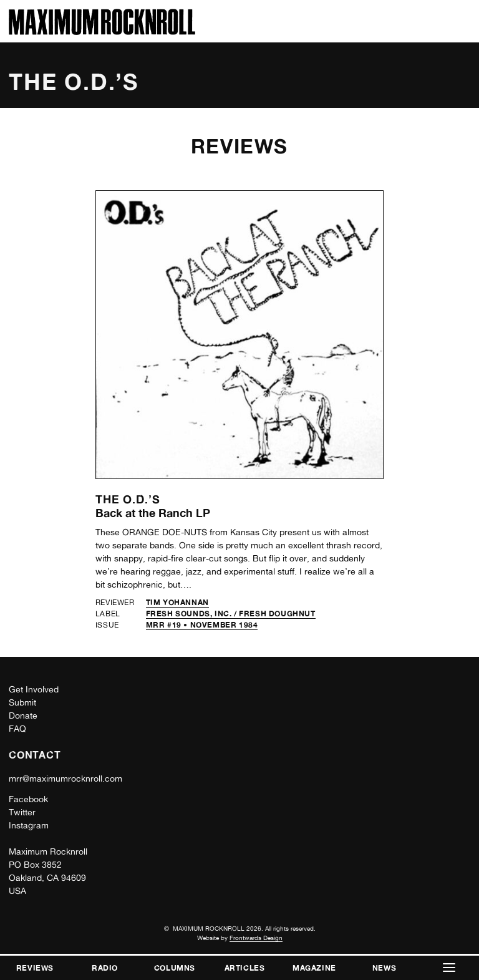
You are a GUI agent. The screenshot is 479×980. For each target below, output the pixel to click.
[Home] (102, 32)
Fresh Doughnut (277, 614)
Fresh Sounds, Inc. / (193, 614)
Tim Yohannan (177, 602)
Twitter (22, 812)
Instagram (29, 825)
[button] (449, 968)
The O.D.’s (128, 499)
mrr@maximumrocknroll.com (65, 779)
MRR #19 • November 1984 (202, 625)
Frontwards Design (256, 938)
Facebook (28, 799)
